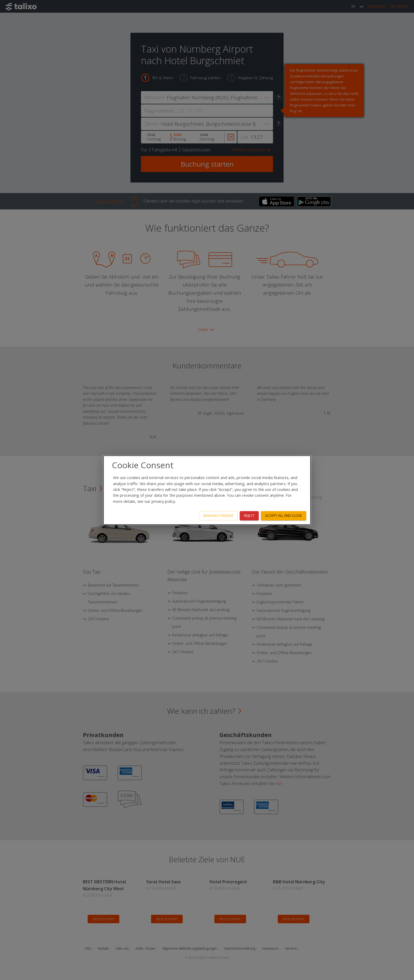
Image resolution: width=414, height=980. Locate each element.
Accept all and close (284, 515)
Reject (249, 515)
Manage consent (218, 515)
